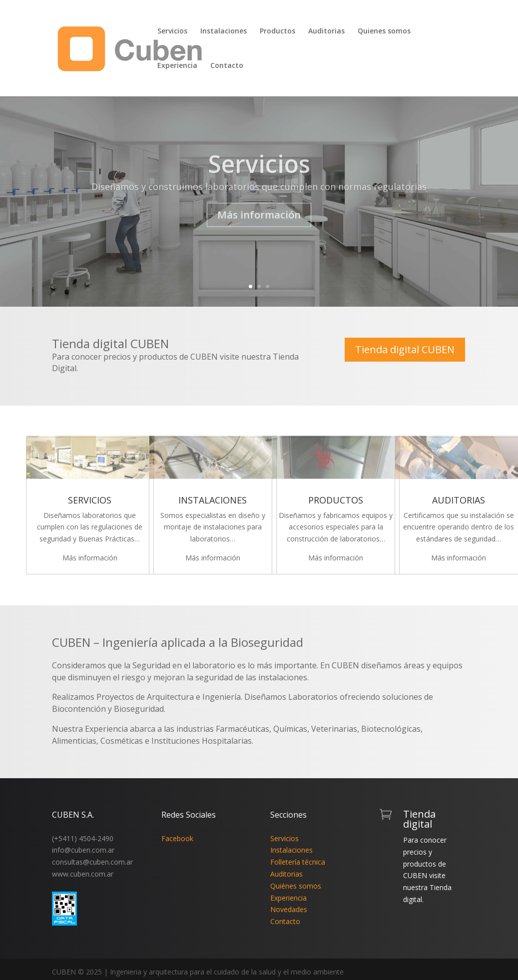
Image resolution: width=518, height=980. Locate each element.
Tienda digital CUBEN (405, 349)
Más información (259, 227)
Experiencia (177, 66)
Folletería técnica (298, 862)
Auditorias (326, 31)
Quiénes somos (296, 886)
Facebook (177, 838)
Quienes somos (384, 31)
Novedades (289, 909)
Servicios (172, 31)
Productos (277, 31)
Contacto (227, 66)
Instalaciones (224, 31)
